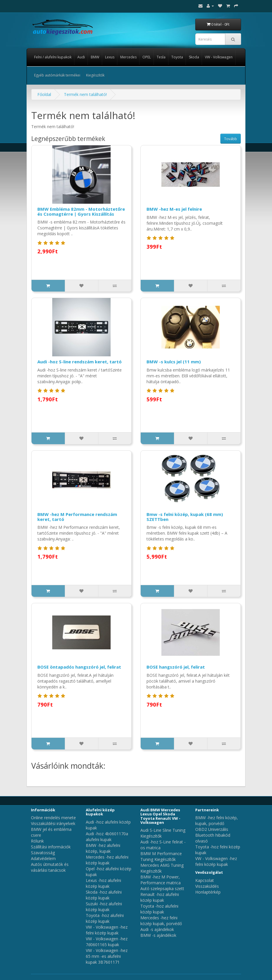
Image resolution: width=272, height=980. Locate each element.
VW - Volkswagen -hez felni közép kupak (107, 930)
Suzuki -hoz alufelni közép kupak (104, 907)
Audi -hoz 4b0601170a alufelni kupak (107, 837)
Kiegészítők (95, 75)
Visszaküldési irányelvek (53, 823)
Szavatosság (43, 853)
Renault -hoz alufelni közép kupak (160, 897)
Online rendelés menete (53, 818)
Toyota (177, 57)
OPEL (147, 57)
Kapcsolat (205, 880)
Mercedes (128, 57)
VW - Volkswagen (219, 57)
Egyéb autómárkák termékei (57, 75)
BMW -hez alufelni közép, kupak (103, 848)
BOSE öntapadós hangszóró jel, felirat (79, 667)
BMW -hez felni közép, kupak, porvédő (217, 821)
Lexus (110, 57)
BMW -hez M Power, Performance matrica (161, 880)
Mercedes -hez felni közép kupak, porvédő (161, 921)
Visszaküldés (207, 886)
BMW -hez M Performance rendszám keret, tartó (77, 517)
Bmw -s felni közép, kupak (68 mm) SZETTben (185, 517)
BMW (95, 57)
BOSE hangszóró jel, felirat (176, 667)
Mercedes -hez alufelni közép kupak (107, 860)
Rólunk (37, 841)
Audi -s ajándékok (157, 929)
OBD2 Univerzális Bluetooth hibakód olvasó (213, 835)
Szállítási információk (51, 847)
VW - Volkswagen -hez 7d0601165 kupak (107, 942)
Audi (81, 57)
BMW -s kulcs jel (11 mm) (174, 362)
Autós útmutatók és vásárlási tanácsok (50, 867)
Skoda (194, 57)
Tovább (231, 139)
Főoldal (44, 94)
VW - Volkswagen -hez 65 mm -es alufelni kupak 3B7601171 (107, 956)
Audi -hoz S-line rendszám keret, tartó (80, 362)
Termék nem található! (85, 94)
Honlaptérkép (208, 892)
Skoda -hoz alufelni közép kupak (104, 895)
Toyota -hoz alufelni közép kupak (105, 918)
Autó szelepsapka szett (162, 889)
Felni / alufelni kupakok (53, 57)
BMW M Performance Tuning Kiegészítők (161, 856)
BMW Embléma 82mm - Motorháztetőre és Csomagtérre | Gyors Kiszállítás (81, 211)
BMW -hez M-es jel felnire (174, 209)
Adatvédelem (43, 858)
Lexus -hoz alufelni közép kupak (103, 883)
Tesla (161, 57)
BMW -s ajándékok (158, 935)
